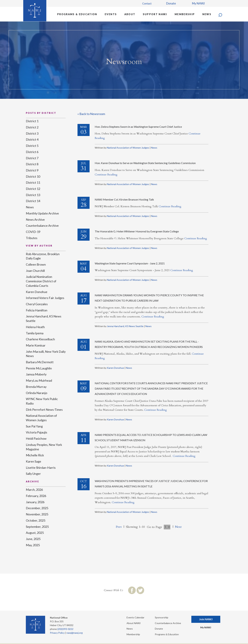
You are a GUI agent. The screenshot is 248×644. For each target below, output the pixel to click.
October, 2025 (36, 520)
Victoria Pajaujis (37, 432)
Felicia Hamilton (37, 310)
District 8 (32, 164)
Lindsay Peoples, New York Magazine (44, 447)
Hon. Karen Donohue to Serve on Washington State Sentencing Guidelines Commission (145, 163)
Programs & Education (77, 14)
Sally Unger (33, 474)
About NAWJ (134, 623)
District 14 (33, 201)
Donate (171, 3)
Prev (119, 527)
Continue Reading (106, 175)
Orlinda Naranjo (37, 393)
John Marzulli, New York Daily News (46, 354)
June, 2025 (33, 539)
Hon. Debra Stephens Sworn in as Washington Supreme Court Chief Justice (138, 127)
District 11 (33, 182)
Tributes (32, 238)
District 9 (32, 170)
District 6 (32, 152)
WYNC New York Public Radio (42, 401)
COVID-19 (33, 232)
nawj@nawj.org (75, 633)
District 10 (33, 176)
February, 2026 (36, 496)
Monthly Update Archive (42, 213)
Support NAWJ (155, 14)
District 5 (32, 146)
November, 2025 (37, 514)
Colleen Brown (36, 264)
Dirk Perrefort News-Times (44, 410)
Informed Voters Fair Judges (45, 298)
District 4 (32, 139)
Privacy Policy (57, 633)
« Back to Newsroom (91, 114)
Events (111, 14)
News (207, 14)
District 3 (32, 133)
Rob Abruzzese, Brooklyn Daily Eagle (43, 256)
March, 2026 (34, 490)
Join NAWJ (206, 619)
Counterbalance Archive (42, 226)
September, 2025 (37, 527)
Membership (185, 14)
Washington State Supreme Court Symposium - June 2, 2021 (130, 263)
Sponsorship (162, 617)
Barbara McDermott (40, 362)
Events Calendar (135, 617)
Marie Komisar (36, 345)
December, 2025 (37, 508)
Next (178, 527)
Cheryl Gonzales (37, 304)
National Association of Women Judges (128, 148)
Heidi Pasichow (36, 438)
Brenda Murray (36, 387)
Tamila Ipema (35, 333)
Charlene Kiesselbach (40, 339)
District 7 (32, 158)
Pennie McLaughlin (39, 368)
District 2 (32, 127)
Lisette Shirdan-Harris (41, 468)
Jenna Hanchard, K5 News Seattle (125, 326)
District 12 (33, 189)
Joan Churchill (35, 271)
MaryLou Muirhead (39, 380)
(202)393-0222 (65, 629)
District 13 (33, 195)
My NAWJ (198, 3)
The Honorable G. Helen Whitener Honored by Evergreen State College (137, 231)
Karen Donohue (115, 368)
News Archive (35, 219)
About (130, 14)
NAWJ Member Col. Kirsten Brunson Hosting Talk (124, 199)
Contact (147, 3)
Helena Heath (35, 327)
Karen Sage (33, 461)
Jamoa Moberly (36, 374)
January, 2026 (35, 502)
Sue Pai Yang (34, 426)
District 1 (32, 121)
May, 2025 (33, 545)
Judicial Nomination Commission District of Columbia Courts (41, 281)
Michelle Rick (35, 455)
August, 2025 (35, 533)
